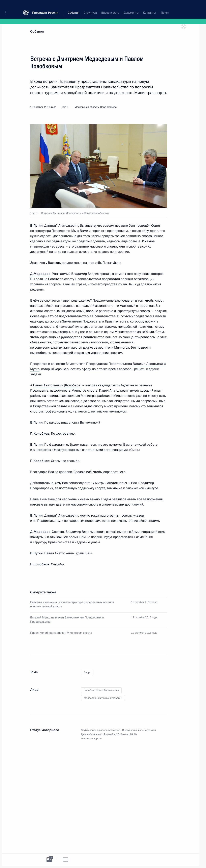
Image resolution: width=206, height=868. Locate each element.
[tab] (33, 859)
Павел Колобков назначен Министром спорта (61, 633)
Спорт (87, 672)
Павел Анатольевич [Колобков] (57, 385)
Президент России (45, 6)
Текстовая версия (91, 739)
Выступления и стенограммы (139, 730)
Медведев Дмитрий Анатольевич (103, 698)
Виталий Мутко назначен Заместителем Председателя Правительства (67, 620)
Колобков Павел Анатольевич (101, 690)
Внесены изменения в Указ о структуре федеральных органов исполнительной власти (72, 604)
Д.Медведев (40, 274)
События (37, 31)
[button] (7, 6)
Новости (116, 730)
